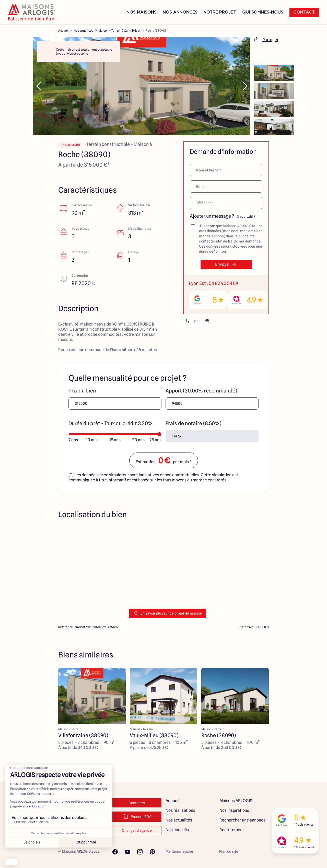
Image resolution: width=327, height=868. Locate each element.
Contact (304, 12)
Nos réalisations (180, 810)
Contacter (137, 803)
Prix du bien (82, 391)
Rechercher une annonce (243, 820)
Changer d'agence (137, 830)
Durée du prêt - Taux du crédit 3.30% (110, 423)
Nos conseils (177, 830)
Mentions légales (180, 851)
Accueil (63, 31)
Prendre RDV (137, 817)
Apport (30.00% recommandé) (201, 391)
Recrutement (232, 830)
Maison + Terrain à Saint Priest (119, 31)
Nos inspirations (234, 810)
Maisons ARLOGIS (236, 801)
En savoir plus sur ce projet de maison (168, 613)
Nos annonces (83, 31)
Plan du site (229, 851)
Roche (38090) (156, 31)
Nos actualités (179, 820)
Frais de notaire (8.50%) (193, 423)
